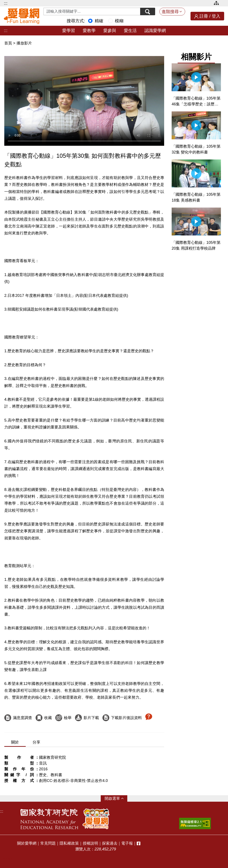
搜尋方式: (76, 21)
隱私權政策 (69, 843)
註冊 (204, 16)
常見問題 (48, 843)
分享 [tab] (36, 742)
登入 (216, 16)
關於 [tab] (15, 742)
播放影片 (24, 43)
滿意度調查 (22, 718)
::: (6, 3)
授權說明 (90, 843)
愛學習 (69, 30)
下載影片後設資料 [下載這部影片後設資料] (126, 718)
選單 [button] (116, 798)
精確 (99, 21)
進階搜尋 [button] (170, 12)
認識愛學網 (155, 30)
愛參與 (110, 30)
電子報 (127, 843)
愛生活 (130, 30)
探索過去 (110, 843)
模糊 (119, 21)
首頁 (9, 43)
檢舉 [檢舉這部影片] (68, 718)
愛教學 (89, 30)
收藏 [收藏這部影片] (48, 718)
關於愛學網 (27, 843)
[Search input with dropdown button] (92, 11)
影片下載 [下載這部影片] (91, 718)
